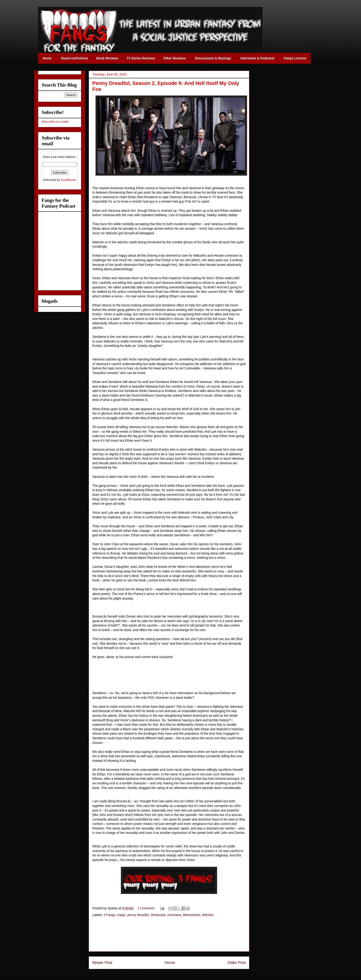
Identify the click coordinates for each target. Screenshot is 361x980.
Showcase (158, 915)
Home (170, 963)
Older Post (237, 963)
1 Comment (146, 908)
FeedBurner (68, 180)
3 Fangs (109, 915)
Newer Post (102, 963)
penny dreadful (138, 915)
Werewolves (192, 915)
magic (121, 915)
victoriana (174, 915)
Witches (208, 915)
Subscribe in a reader (55, 122)
